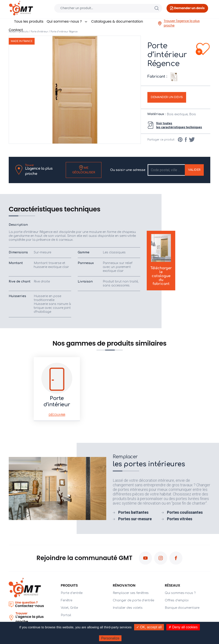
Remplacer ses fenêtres (131, 593)
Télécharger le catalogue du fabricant (161, 260)
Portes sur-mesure (135, 519)
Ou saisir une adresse (128, 170)
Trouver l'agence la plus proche (179, 23)
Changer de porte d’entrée (133, 600)
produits (24, 32)
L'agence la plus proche (44, 170)
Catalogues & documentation (117, 21)
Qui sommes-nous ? (67, 21)
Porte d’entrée (72, 593)
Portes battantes (133, 512)
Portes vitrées (180, 519)
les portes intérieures (162, 461)
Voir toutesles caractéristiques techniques (179, 125)
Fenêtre (67, 600)
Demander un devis (167, 97)
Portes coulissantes (185, 512)
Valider (194, 170)
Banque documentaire (182, 608)
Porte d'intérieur (39, 32)
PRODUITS (69, 585)
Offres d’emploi (177, 600)
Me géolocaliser (84, 170)
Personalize (110, 638)
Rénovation (124, 585)
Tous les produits (29, 21)
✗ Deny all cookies (183, 627)
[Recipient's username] (167, 170)
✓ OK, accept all (149, 627)
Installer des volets (128, 608)
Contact (16, 30)
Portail (66, 615)
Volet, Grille (69, 608)
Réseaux (173, 585)
